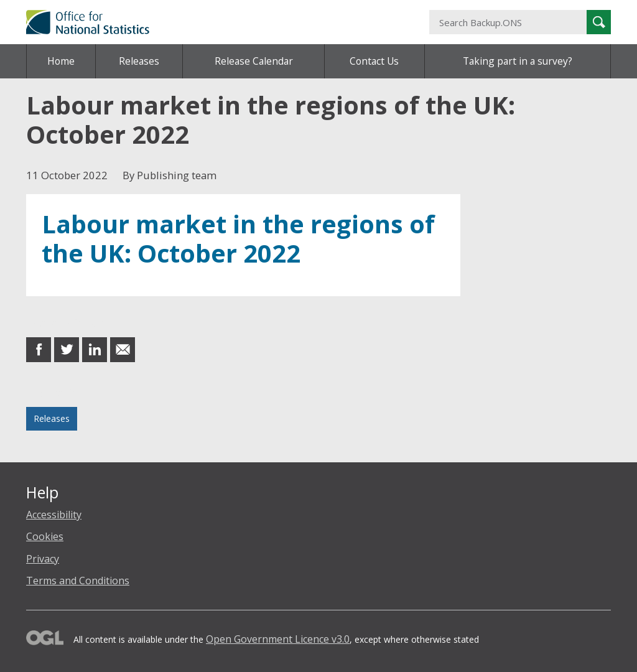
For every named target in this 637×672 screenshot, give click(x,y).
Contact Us (374, 61)
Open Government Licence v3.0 (278, 639)
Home (61, 61)
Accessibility (54, 515)
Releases (139, 61)
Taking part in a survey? (518, 61)
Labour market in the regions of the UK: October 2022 (238, 239)
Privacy (43, 559)
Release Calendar (254, 61)
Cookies (45, 536)
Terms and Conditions (78, 581)
